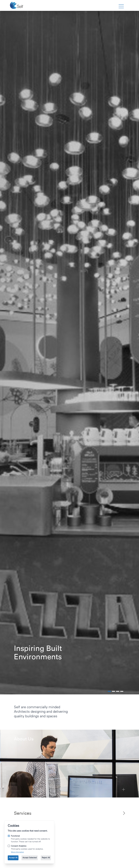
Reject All (46, 858)
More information (17, 852)
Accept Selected (30, 858)
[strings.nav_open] (121, 6)
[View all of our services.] (69, 813)
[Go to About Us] (69, 764)
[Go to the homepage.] (17, 5)
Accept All (13, 858)
